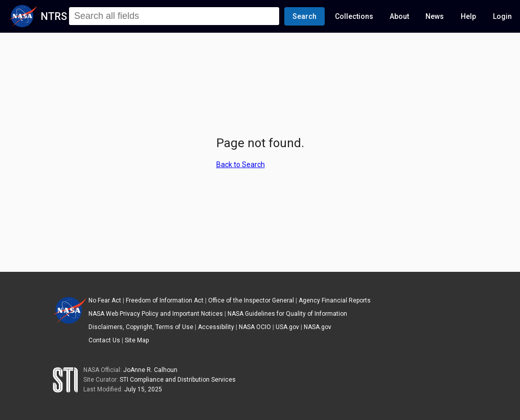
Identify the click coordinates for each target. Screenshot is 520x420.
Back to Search (241, 165)
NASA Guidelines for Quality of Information (287, 314)
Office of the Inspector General (251, 300)
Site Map (137, 340)
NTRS (54, 16)
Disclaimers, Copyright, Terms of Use (141, 327)
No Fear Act (105, 300)
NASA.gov (318, 327)
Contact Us (104, 340)
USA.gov (287, 327)
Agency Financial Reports (335, 300)
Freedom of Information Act (165, 300)
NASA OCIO (255, 327)
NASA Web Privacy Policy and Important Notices (156, 314)
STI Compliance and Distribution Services (178, 380)
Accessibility (216, 327)
